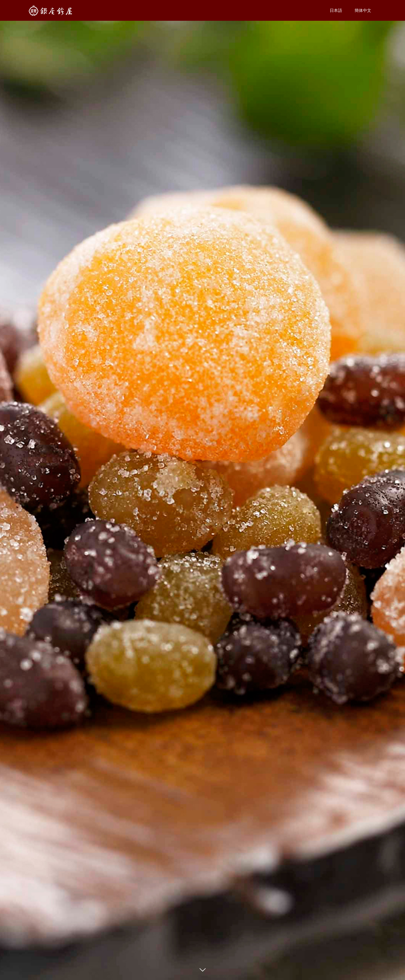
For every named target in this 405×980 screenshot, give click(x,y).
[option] (203, 490)
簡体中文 (363, 10)
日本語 (336, 10)
